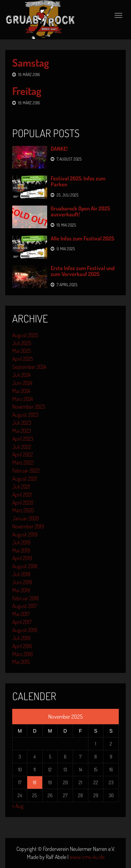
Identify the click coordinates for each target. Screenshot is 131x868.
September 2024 (29, 367)
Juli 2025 (22, 343)
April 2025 (23, 359)
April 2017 (22, 622)
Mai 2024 (21, 391)
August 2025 (25, 335)
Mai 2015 (21, 662)
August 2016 (25, 630)
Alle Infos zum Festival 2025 (82, 238)
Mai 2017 (21, 614)
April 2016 (22, 646)
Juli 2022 (22, 447)
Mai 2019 (21, 550)
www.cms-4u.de (87, 857)
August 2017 (25, 606)
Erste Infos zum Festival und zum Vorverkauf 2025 (83, 271)
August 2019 (25, 534)
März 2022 (23, 462)
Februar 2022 (26, 470)
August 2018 (25, 566)
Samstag (31, 62)
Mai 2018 (21, 590)
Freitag (27, 91)
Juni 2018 (22, 582)
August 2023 (25, 415)
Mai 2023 (22, 431)
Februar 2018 (26, 598)
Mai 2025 (21, 351)
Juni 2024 (22, 383)
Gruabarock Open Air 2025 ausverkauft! (80, 212)
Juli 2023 (22, 423)
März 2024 (23, 399)
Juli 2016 (21, 638)
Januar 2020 (26, 518)
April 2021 (22, 495)
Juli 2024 (21, 375)
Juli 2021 (21, 487)
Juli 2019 (21, 542)
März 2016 (23, 654)
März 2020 (23, 510)
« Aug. (18, 806)
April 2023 (23, 439)
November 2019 (28, 526)
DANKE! (59, 149)
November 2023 (29, 407)
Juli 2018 (21, 574)
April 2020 (23, 503)
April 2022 (23, 454)
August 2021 (25, 478)
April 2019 (22, 558)
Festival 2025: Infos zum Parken (78, 181)
